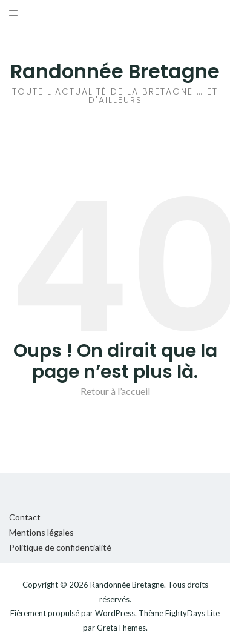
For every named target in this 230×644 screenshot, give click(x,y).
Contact (25, 517)
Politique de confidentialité (60, 547)
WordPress (115, 613)
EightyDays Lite (192, 613)
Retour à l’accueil (115, 391)
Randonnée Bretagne (115, 71)
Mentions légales (41, 532)
